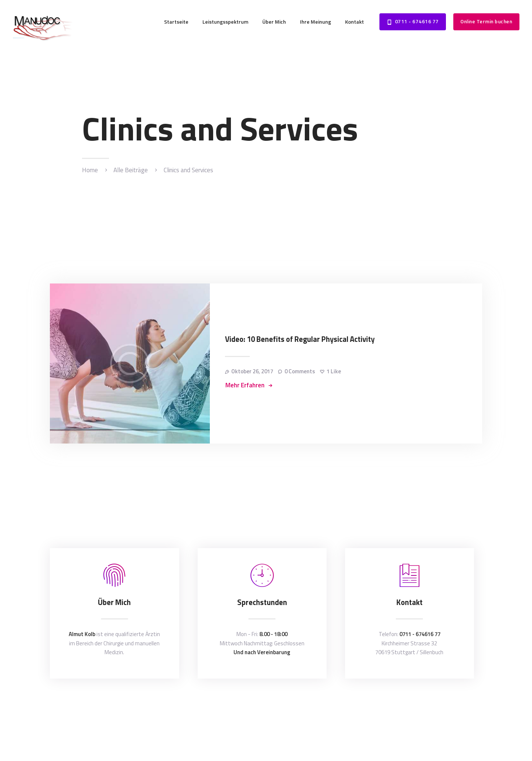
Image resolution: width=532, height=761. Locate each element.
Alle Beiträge (131, 170)
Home (90, 170)
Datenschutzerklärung (316, 705)
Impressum (359, 705)
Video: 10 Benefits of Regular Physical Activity (300, 339)
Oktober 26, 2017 (252, 371)
